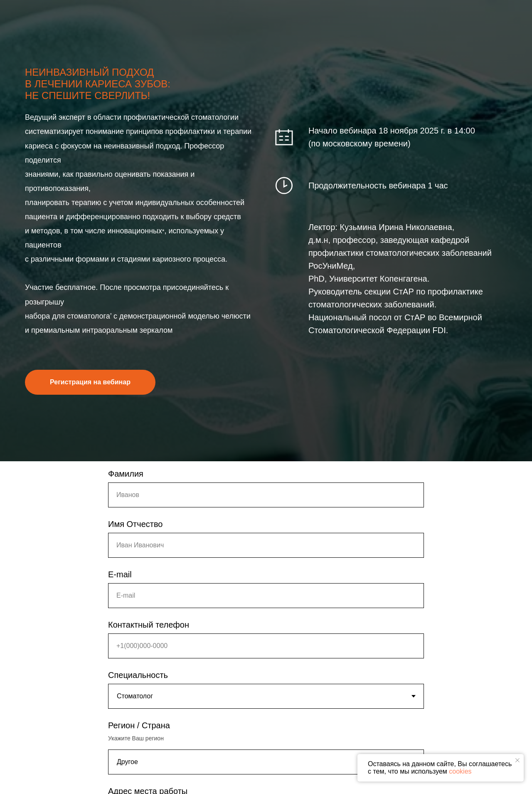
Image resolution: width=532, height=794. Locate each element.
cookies (460, 771)
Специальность (138, 675)
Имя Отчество (135, 524)
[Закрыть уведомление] (517, 760)
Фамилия (126, 474)
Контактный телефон (149, 625)
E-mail (120, 574)
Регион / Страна (139, 725)
